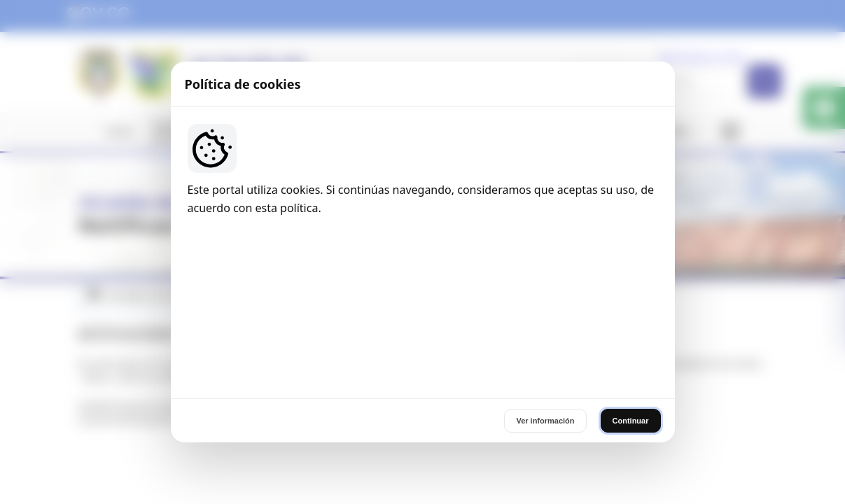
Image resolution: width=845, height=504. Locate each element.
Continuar (631, 344)
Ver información (545, 344)
